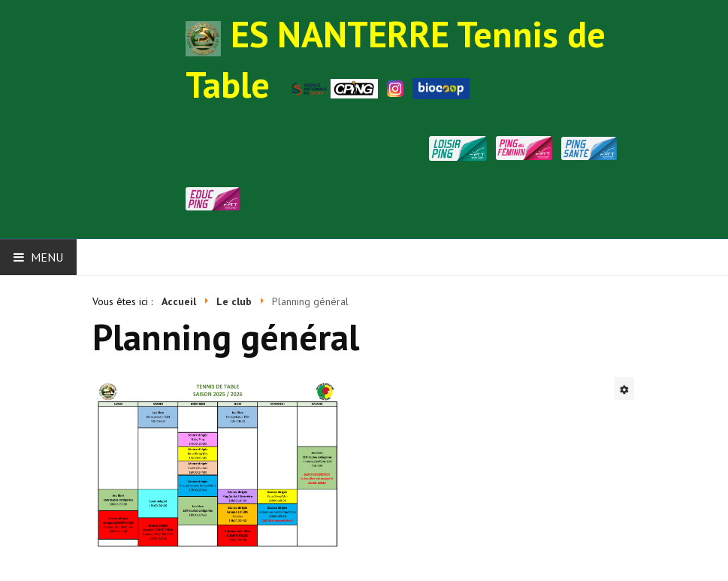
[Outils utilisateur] (624, 389)
